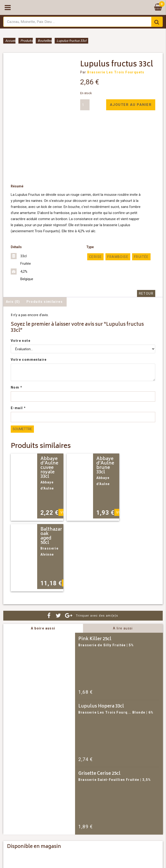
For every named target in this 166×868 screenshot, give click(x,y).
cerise (95, 257)
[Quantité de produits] (85, 105)
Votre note (21, 341)
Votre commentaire (29, 360)
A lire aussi (123, 628)
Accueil (10, 41)
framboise (118, 257)
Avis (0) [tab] (13, 302)
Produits (27, 41)
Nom (16, 387)
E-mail (18, 408)
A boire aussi (43, 628)
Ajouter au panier (131, 105)
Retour (146, 293)
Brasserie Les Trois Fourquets (116, 72)
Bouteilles (45, 41)
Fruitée (141, 257)
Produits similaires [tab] (45, 302)
